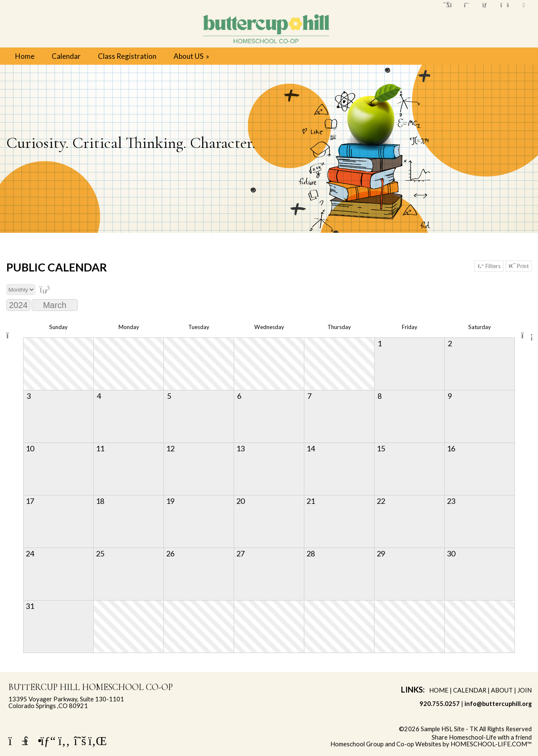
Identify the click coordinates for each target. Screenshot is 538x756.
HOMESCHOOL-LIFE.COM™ (491, 744)
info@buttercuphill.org (498, 704)
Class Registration (127, 56)
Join (525, 690)
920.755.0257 (440, 704)
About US (192, 56)
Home (25, 56)
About (502, 690)
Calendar (66, 56)
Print (519, 266)
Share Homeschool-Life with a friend (482, 737)
